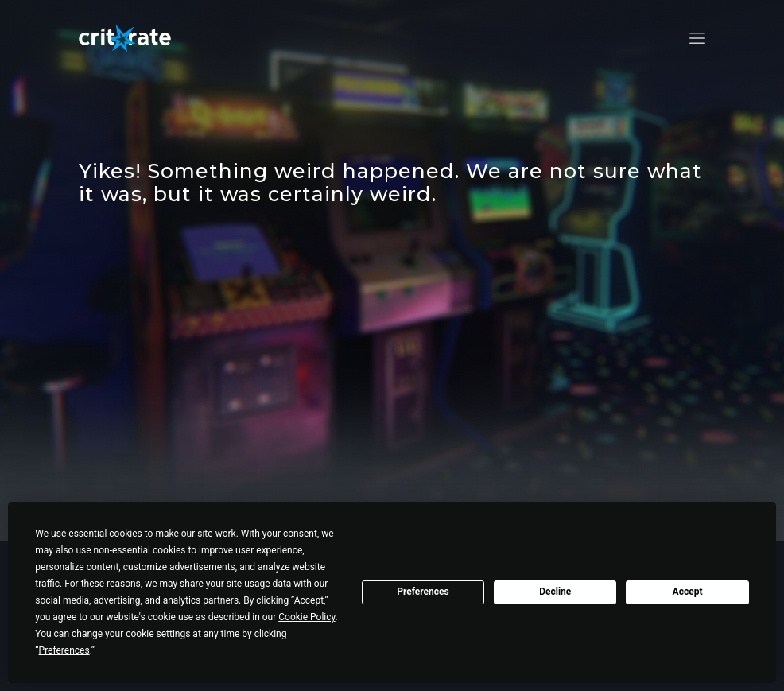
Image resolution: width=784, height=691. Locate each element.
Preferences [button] (64, 650)
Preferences (423, 592)
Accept (688, 592)
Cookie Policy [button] (307, 617)
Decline (555, 592)
